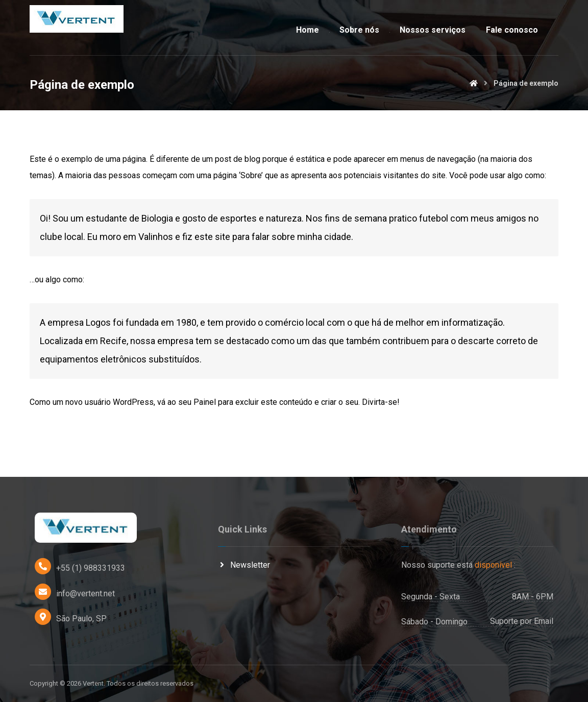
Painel (205, 403)
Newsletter (244, 565)
